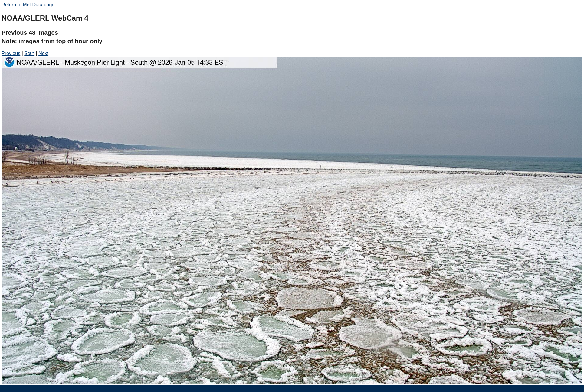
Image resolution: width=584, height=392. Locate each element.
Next (43, 53)
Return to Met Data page (28, 5)
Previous (11, 53)
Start (29, 53)
